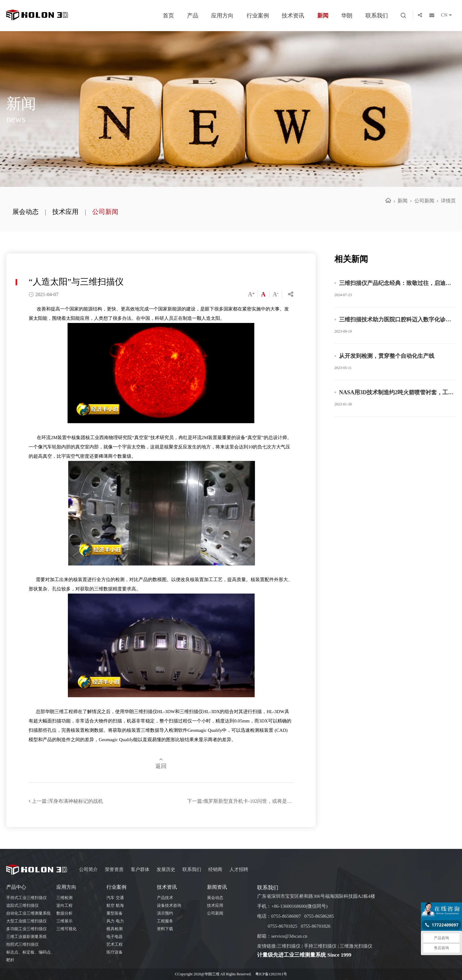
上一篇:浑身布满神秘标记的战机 (66, 801)
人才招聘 (239, 869)
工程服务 (165, 921)
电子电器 (115, 937)
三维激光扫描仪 (356, 946)
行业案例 (258, 16)
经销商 (215, 869)
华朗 (347, 16)
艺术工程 (115, 944)
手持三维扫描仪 (320, 946)
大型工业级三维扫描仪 (26, 921)
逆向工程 (64, 905)
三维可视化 (66, 929)
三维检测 (64, 898)
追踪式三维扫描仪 (22, 905)
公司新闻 (105, 212)
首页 (168, 16)
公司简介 (88, 869)
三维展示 (64, 921)
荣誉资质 (114, 869)
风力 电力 (115, 921)
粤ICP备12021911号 (271, 974)
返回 (161, 763)
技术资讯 (293, 16)
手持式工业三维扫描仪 (26, 898)
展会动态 (26, 212)
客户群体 (140, 869)
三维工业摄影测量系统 (26, 937)
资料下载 (165, 929)
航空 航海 (115, 905)
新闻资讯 (217, 887)
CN (448, 16)
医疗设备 (115, 952)
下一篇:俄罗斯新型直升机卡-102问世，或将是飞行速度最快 (240, 801)
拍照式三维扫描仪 (22, 944)
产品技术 (165, 898)
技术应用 (65, 212)
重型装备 (115, 913)
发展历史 (166, 869)
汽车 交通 (115, 898)
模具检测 (115, 929)
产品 (193, 16)
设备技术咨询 (169, 905)
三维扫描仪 (289, 946)
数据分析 (64, 913)
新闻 (323, 16)
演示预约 (165, 913)
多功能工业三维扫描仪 (26, 929)
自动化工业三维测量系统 (28, 913)
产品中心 (16, 887)
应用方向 (222, 16)
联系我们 (377, 16)
